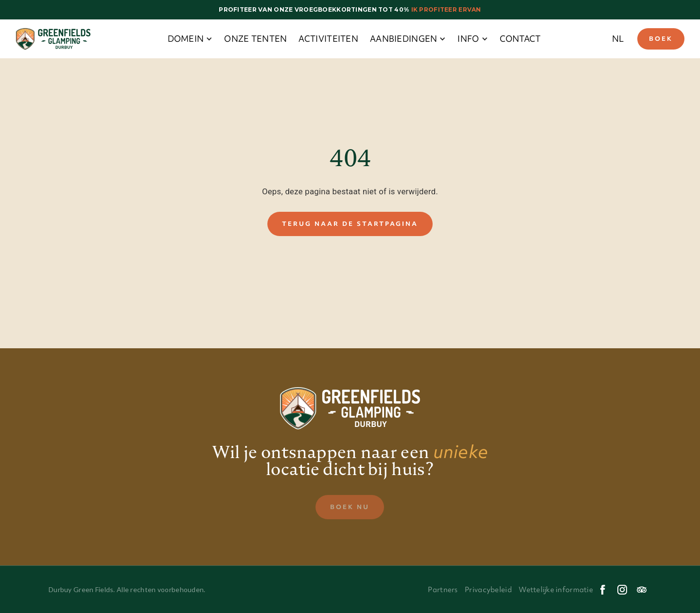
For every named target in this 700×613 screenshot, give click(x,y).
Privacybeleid (488, 590)
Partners (443, 590)
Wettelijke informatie (556, 590)
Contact (520, 39)
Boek (661, 39)
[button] (190, 39)
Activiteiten (328, 39)
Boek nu (350, 507)
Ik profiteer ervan (445, 9)
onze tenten (255, 39)
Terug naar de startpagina (350, 224)
